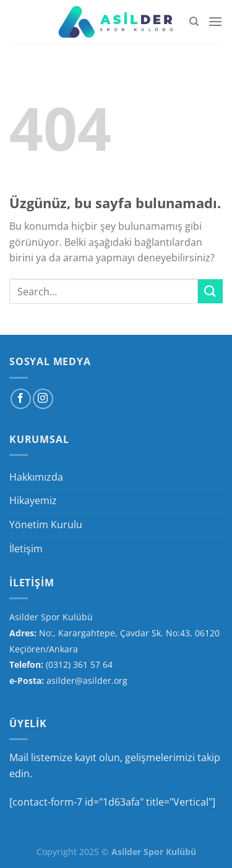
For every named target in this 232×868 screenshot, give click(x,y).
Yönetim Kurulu (46, 525)
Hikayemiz (33, 500)
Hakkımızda (36, 477)
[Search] (194, 22)
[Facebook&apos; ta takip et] (21, 399)
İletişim (26, 549)
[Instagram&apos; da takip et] (43, 399)
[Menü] (215, 21)
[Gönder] (210, 291)
